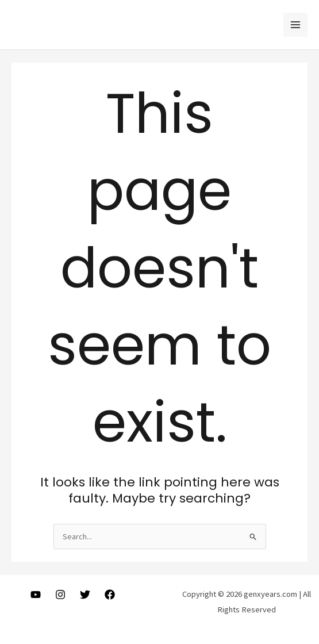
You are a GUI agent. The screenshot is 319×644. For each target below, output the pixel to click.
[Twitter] (85, 595)
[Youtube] (36, 595)
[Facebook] (110, 595)
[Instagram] (60, 595)
